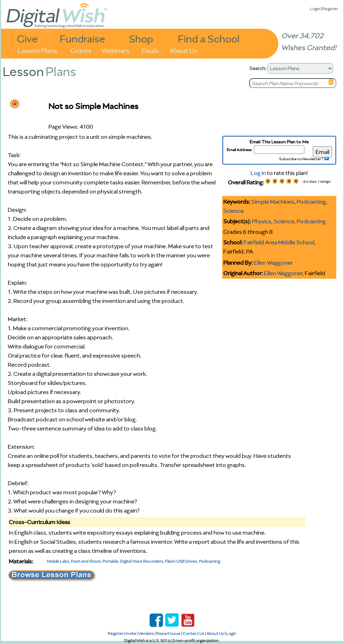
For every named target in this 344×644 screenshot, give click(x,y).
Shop (141, 38)
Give (27, 38)
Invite (131, 633)
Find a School (209, 38)
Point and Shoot (86, 561)
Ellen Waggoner (273, 263)
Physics (262, 221)
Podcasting (311, 202)
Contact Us (193, 633)
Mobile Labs (58, 561)
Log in (258, 173)
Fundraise (82, 38)
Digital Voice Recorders (142, 561)
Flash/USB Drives (181, 561)
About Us (183, 50)
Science (233, 211)
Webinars (115, 50)
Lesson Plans (38, 50)
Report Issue (168, 633)
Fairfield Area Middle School (279, 242)
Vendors (146, 633)
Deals (150, 50)
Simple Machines (273, 202)
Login (315, 9)
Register (330, 9)
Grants (81, 50)
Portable (110, 561)
